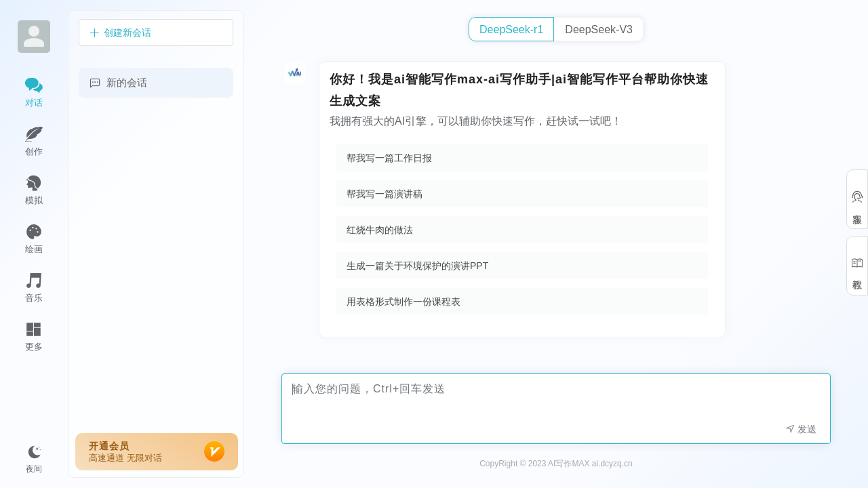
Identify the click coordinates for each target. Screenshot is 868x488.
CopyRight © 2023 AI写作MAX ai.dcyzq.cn (556, 464)
